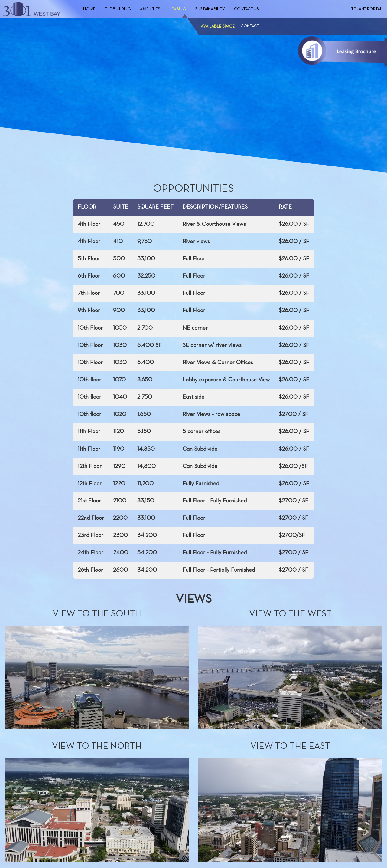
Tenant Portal (367, 9)
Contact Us (246, 9)
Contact (250, 26)
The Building (118, 9)
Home (89, 9)
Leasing (178, 9)
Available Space (218, 26)
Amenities (150, 9)
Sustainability (210, 9)
